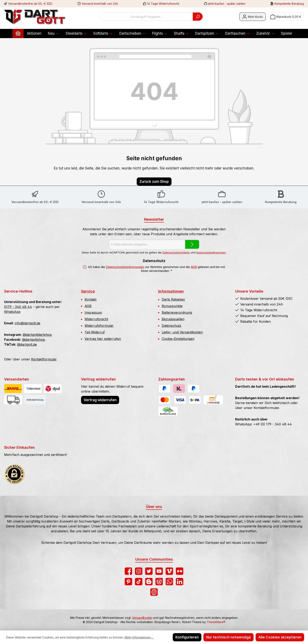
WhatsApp (12, 312)
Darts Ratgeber (173, 299)
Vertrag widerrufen (100, 400)
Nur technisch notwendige (228, 637)
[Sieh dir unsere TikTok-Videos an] (139, 582)
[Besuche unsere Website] (154, 592)
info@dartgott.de (28, 323)
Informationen (171, 291)
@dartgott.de (27, 344)
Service (88, 291)
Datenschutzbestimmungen (125, 267)
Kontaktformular (44, 359)
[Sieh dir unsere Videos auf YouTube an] (159, 571)
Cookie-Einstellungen (178, 339)
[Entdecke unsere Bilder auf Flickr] (180, 571)
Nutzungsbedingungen (211, 252)
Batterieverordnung (177, 312)
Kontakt (90, 299)
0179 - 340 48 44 (18, 307)
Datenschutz (171, 326)
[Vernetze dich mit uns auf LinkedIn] (180, 582)
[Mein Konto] (253, 17)
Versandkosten (142, 618)
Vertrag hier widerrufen (103, 339)
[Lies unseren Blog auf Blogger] (149, 582)
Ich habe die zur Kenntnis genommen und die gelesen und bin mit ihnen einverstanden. (156, 269)
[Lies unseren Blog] (159, 582)
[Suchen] (198, 17)
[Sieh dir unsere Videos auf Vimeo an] (169, 571)
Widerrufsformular (99, 326)
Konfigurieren (187, 637)
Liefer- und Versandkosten (182, 332)
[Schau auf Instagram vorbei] (139, 571)
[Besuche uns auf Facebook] (128, 571)
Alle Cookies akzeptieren (280, 637)
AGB (194, 267)
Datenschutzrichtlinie (176, 252)
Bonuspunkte (172, 306)
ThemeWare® (216, 622)
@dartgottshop (34, 340)
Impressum (93, 312)
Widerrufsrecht (96, 319)
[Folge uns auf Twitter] (149, 571)
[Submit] (192, 244)
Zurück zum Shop (154, 182)
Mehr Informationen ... (139, 637)
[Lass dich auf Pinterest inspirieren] (128, 582)
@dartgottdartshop (37, 335)
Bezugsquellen (173, 319)
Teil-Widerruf (95, 332)
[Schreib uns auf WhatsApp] (169, 582)
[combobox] (147, 17)
